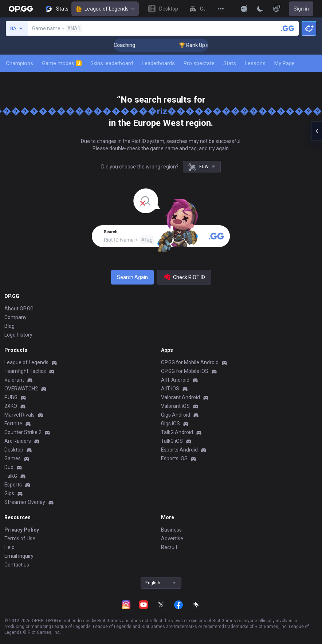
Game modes (62, 63)
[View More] (221, 9)
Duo (9, 467)
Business (171, 530)
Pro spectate (199, 63)
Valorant (14, 380)
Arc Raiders (18, 441)
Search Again (132, 277)
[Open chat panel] (317, 131)
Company (15, 317)
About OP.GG (19, 309)
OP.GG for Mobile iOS (185, 371)
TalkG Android (177, 432)
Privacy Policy (22, 530)
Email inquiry (19, 556)
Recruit (169, 547)
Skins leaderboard (112, 63)
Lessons (255, 63)
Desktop (14, 450)
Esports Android (179, 450)
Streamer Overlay (25, 502)
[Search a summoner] (288, 28)
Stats (230, 63)
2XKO (11, 406)
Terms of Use (20, 538)
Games (13, 458)
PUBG (11, 397)
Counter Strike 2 (23, 432)
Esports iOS (174, 458)
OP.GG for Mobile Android (190, 362)
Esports (13, 485)
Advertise (172, 538)
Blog (9, 326)
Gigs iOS (170, 424)
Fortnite (13, 424)
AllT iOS (170, 389)
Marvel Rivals (19, 415)
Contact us (17, 565)
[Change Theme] (260, 9)
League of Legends (105, 9)
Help (9, 547)
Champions (19, 63)
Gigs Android (176, 415)
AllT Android (175, 380)
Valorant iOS (175, 406)
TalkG (11, 476)
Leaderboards (158, 63)
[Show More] (244, 9)
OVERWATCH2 (21, 389)
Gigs (9, 493)
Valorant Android (180, 397)
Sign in (301, 9)
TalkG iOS (172, 441)
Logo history (18, 335)
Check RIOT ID (184, 277)
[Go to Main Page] (21, 9)
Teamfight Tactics (25, 371)
